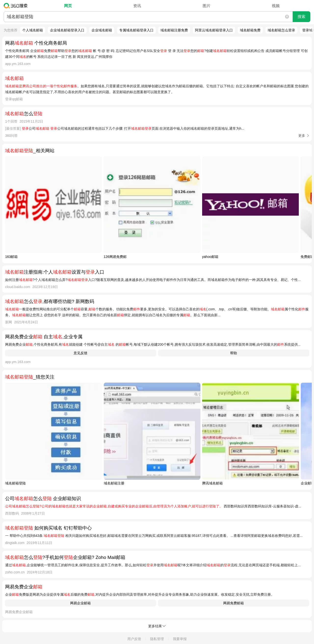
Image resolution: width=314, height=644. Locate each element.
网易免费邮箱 (234, 603)
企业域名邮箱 (102, 30)
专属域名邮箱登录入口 (136, 30)
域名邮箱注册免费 (174, 30)
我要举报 (180, 639)
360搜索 (17, 6)
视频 (276, 6)
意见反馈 (80, 353)
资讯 (137, 6)
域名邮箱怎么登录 (281, 30)
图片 (207, 6)
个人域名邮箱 (33, 30)
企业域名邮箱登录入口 (67, 30)
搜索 (301, 17)
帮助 (234, 353)
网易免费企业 (24, 587)
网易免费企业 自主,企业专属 (44, 337)
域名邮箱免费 (250, 30)
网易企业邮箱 (80, 603)
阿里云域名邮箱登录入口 (214, 30)
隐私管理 (157, 639)
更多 (302, 136)
